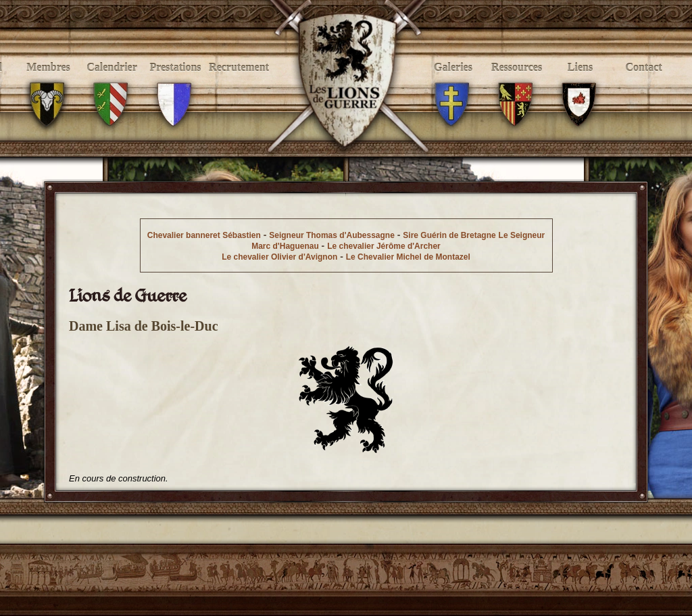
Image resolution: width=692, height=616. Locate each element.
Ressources (517, 82)
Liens (580, 82)
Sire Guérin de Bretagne (449, 235)
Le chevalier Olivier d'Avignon (279, 257)
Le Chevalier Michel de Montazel (408, 257)
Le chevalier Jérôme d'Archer (384, 246)
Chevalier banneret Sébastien (204, 235)
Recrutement (239, 82)
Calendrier (112, 82)
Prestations (175, 82)
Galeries (453, 82)
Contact (644, 82)
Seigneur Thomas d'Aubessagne (332, 235)
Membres (48, 82)
